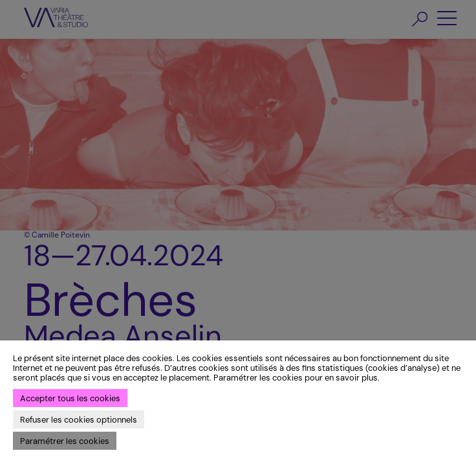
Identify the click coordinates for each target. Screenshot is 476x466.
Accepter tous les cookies (70, 398)
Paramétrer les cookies (65, 441)
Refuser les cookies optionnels (79, 420)
